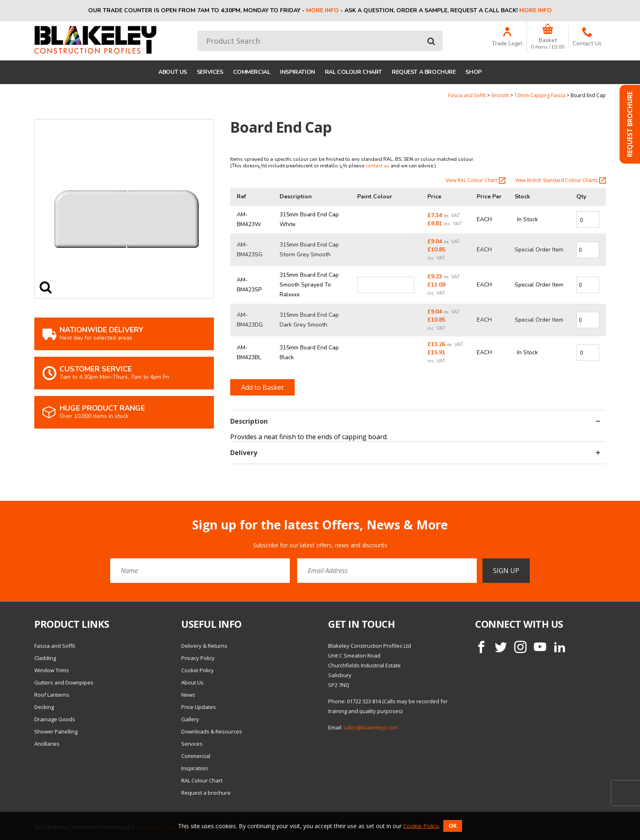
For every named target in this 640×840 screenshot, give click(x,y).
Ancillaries (47, 744)
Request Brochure (630, 124)
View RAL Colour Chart (476, 180)
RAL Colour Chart (353, 72)
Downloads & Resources (212, 731)
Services (210, 72)
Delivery (415, 453)
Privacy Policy (198, 658)
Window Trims (52, 670)
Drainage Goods (55, 719)
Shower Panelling (56, 731)
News (188, 695)
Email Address (18, 512)
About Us (173, 72)
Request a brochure (424, 72)
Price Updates (199, 707)
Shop (473, 72)
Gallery (190, 719)
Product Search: (198, 31)
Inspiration (297, 72)
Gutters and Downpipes (64, 682)
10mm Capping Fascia (540, 95)
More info (322, 10)
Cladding (45, 658)
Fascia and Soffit (467, 95)
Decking (44, 707)
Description (415, 421)
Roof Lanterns (52, 695)
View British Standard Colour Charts (560, 180)
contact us (377, 166)
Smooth (500, 95)
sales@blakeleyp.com (371, 727)
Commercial (252, 72)
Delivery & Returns (204, 646)
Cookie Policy (198, 670)
